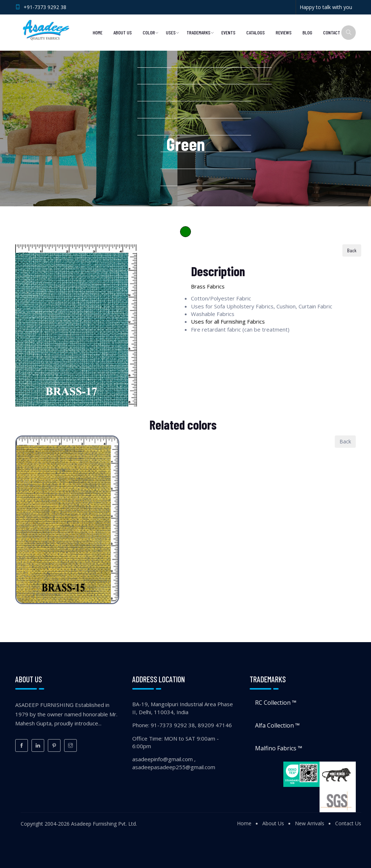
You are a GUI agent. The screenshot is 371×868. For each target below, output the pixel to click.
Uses (171, 32)
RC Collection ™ (276, 703)
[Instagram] (70, 745)
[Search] (349, 33)
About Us (123, 32)
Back (352, 250)
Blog (307, 32)
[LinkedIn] (38, 745)
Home (98, 32)
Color (149, 32)
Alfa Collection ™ (277, 725)
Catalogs (256, 32)
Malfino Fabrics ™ (279, 748)
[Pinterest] (54, 745)
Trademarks (199, 32)
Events (228, 32)
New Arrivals (310, 823)
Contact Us (348, 823)
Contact (332, 32)
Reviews (284, 32)
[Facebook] (22, 745)
